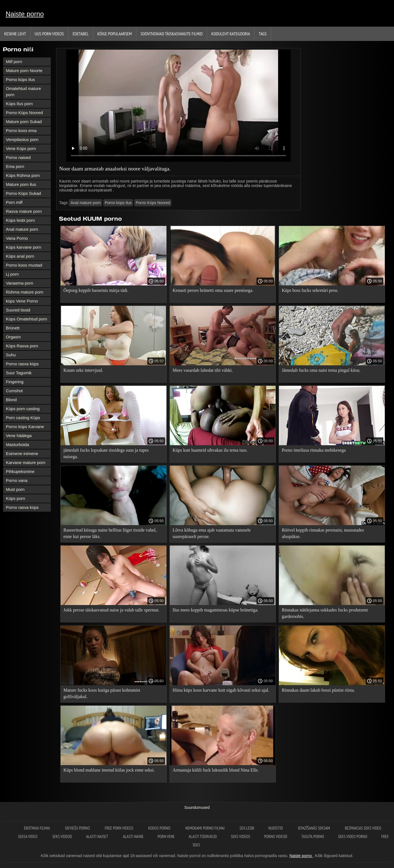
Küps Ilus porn (19, 104)
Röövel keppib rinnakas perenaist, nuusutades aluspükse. (323, 533)
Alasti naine (133, 836)
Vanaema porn (20, 283)
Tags (263, 34)
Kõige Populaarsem (115, 34)
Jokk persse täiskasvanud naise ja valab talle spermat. (111, 610)
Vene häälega (19, 436)
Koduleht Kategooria (231, 34)
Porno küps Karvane (25, 427)
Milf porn (14, 62)
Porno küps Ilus (20, 79)
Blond (11, 400)
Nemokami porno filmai (205, 828)
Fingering (15, 382)
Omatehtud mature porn (23, 92)
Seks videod (62, 836)
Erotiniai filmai (37, 828)
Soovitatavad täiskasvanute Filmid (172, 34)
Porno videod (276, 836)
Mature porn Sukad (24, 122)
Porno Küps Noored (24, 113)
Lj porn (12, 274)
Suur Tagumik (19, 373)
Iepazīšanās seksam (314, 828)
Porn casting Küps (23, 418)
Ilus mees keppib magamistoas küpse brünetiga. (216, 610)
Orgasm (13, 337)
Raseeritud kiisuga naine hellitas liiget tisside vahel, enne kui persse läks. (110, 533)
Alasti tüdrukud (203, 836)
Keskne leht (15, 34)
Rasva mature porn (24, 211)
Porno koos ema (21, 131)
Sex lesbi (247, 828)
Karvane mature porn (26, 462)
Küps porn (15, 498)
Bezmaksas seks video (363, 828)
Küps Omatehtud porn (27, 319)
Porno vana (17, 480)
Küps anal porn (20, 256)
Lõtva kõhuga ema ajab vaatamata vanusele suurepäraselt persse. (212, 533)
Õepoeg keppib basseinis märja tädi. (96, 290)
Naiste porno (25, 14)
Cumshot (14, 391)
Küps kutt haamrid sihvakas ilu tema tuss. (210, 450)
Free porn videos (119, 828)
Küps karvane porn (24, 247)
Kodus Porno (160, 828)
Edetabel (81, 34)
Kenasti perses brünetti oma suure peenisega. (213, 290)
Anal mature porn (22, 229)
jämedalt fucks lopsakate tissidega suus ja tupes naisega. (106, 453)
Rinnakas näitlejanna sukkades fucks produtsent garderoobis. (325, 613)
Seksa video (28, 836)
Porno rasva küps (22, 364)
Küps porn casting (23, 409)
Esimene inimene (22, 453)
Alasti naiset (98, 836)
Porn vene (166, 836)
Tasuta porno (313, 836)
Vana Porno (17, 238)
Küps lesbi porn (20, 220)
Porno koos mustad (24, 265)
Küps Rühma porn (23, 175)
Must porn (15, 489)
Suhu (11, 355)
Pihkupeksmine (20, 471)
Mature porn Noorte (24, 71)
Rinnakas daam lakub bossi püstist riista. (318, 690)
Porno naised (18, 157)
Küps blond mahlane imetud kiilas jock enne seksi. (109, 770)
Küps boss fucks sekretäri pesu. (310, 290)
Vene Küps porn (21, 148)
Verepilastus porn (22, 139)
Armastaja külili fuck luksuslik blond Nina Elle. (216, 770)
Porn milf (14, 202)
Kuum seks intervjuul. (83, 370)
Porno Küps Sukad (23, 193)
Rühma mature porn (25, 292)
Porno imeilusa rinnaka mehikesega (314, 450)
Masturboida (18, 445)
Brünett (13, 328)
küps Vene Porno (22, 301)
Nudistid (276, 828)
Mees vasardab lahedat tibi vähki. (203, 370)
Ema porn (15, 166)
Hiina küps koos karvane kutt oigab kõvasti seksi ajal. (221, 690)
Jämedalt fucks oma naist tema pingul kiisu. (321, 370)
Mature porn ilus (21, 184)
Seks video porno (353, 836)
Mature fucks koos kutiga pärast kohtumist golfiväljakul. (102, 693)
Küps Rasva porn (22, 346)
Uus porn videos (49, 34)
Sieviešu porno (78, 828)
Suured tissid (18, 310)
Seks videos (241, 836)
